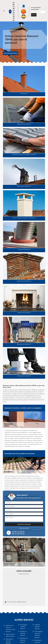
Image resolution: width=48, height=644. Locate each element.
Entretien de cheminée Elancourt (23, 633)
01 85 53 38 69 (14, 7)
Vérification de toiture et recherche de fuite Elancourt (10, 629)
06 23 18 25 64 (14, 17)
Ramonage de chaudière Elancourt (24, 627)
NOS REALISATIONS (10, 53)
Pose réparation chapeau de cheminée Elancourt (39, 634)
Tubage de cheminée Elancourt (37, 627)
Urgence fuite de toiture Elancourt (10, 635)
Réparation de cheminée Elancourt (24, 640)
